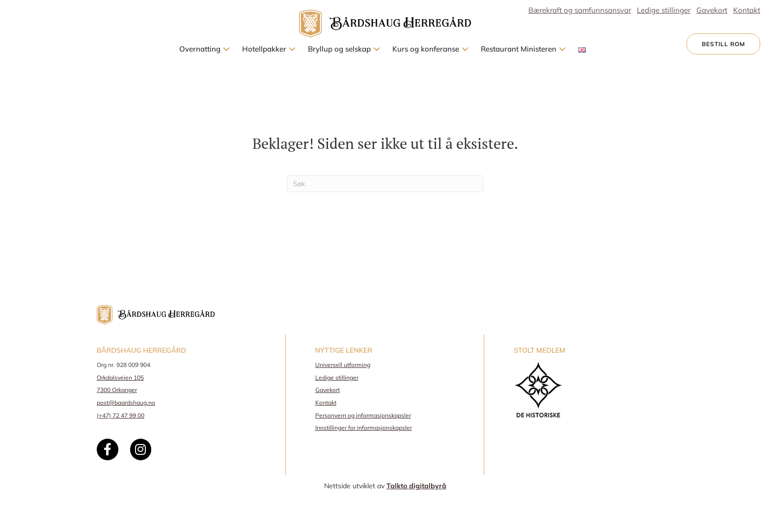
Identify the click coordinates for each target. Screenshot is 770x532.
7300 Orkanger (117, 390)
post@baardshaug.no (126, 403)
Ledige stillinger (337, 378)
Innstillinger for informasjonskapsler (364, 428)
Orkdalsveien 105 (120, 378)
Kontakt (326, 403)
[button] (226, 49)
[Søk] (385, 184)
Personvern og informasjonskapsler (363, 415)
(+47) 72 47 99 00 (121, 415)
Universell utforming (343, 365)
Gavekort (328, 390)
